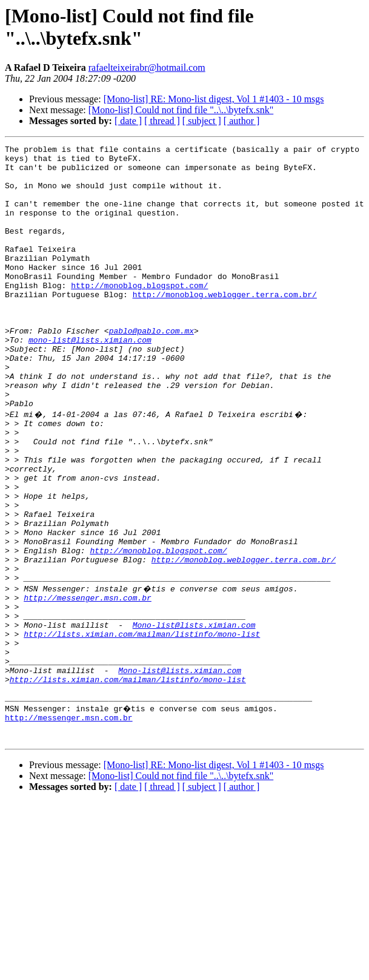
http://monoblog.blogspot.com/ (139, 314)
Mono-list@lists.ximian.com (194, 717)
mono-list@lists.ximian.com (90, 380)
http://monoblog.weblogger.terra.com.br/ (225, 325)
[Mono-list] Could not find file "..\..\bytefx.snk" (181, 110)
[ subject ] (202, 121)
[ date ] (128, 121)
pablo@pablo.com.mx (151, 369)
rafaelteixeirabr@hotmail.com (147, 67)
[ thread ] (162, 121)
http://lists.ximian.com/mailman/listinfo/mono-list (142, 728)
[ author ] (242, 121)
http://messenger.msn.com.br (88, 685)
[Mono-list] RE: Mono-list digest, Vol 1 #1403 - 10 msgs (214, 99)
